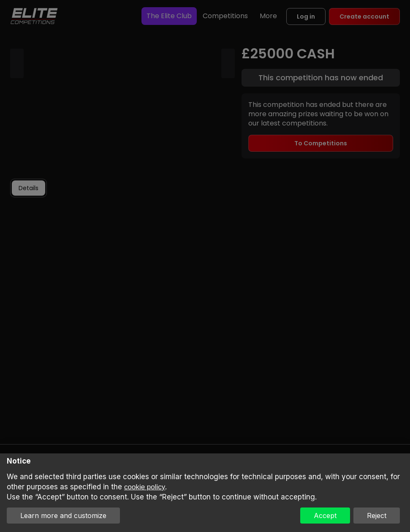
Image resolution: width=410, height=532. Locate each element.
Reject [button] (377, 516)
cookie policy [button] (145, 487)
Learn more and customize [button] (63, 516)
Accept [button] (325, 516)
